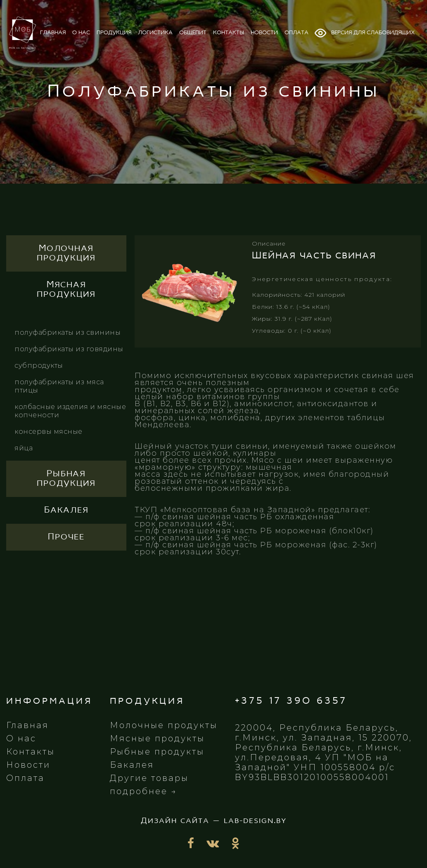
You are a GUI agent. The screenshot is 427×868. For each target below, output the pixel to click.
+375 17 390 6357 (291, 701)
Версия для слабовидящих (364, 33)
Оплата (25, 778)
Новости (28, 765)
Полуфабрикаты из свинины (68, 332)
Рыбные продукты (157, 752)
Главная (27, 725)
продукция (114, 33)
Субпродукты (39, 365)
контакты (229, 33)
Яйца (24, 448)
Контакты (31, 752)
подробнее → (144, 791)
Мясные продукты (157, 738)
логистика (155, 33)
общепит (193, 33)
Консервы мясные (49, 432)
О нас (21, 738)
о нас (81, 33)
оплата (297, 33)
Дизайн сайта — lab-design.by (214, 821)
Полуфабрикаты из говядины (69, 349)
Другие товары (149, 778)
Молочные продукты (164, 725)
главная (53, 33)
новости (264, 33)
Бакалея (132, 765)
